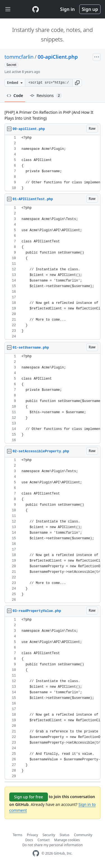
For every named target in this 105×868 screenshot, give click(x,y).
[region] (53, 163)
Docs (29, 840)
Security (49, 835)
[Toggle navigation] (8, 9)
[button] (77, 83)
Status (65, 835)
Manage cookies (67, 840)
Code (15, 95)
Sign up (90, 9)
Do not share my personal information (53, 845)
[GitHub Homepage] (36, 853)
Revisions (46, 96)
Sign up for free (29, 797)
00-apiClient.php (58, 57)
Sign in (67, 9)
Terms (17, 835)
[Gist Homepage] (36, 9)
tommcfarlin (19, 57)
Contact (44, 840)
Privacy (32, 835)
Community (83, 835)
